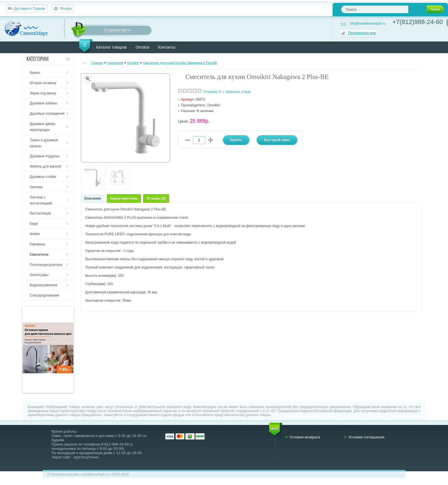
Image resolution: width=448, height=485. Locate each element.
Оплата (66, 9)
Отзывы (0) (156, 198)
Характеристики (124, 198)
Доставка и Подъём (30, 9)
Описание (93, 198)
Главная (97, 63)
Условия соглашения (366, 437)
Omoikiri (133, 63)
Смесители (115, 63)
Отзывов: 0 (212, 92)
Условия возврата (305, 437)
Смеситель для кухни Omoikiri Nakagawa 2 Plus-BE (180, 63)
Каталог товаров (112, 47)
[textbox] (375, 9)
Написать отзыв (238, 92)
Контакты (167, 47)
